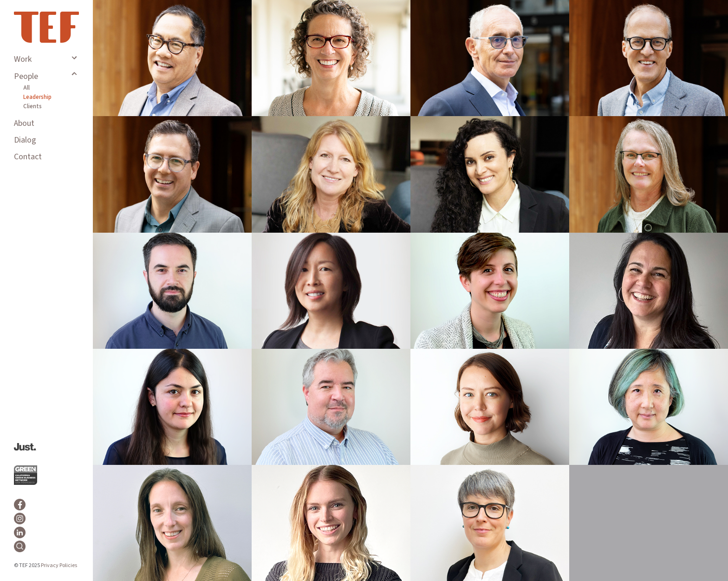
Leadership (37, 97)
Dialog (25, 140)
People (26, 76)
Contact (28, 157)
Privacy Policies (59, 565)
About (24, 123)
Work (23, 59)
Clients (32, 106)
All (26, 88)
